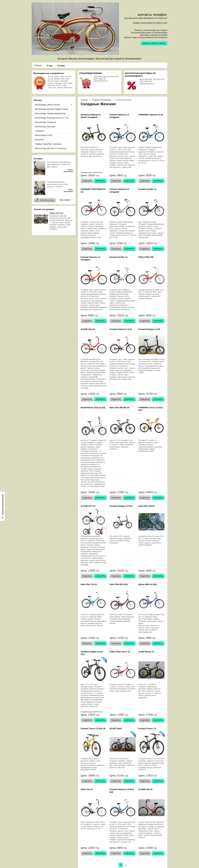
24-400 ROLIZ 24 (146, 652)
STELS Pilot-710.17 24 (120, 652)
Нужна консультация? (2, 504)
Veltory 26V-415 (56, 213)
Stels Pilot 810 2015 (119, 584)
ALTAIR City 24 (88, 329)
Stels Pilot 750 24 (146, 506)
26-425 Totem (116, 729)
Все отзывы (65, 200)
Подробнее (87, 181)
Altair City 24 (87, 789)
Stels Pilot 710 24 (89, 584)
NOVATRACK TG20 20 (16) (93, 408)
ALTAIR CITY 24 (88, 506)
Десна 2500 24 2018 (148, 584)
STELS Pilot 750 (146, 257)
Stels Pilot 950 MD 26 (119, 408)
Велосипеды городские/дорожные (51, 113)
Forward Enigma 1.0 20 (149, 329)
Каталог (38, 65)
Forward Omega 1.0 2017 (121, 506)
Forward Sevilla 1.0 (147, 189)
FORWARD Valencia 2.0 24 (151, 115)
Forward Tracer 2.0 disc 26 (93, 729)
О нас (50, 65)
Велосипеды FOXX (44, 135)
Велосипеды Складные (46, 122)
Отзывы (61, 65)
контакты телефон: (153, 15)
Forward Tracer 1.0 (147, 729)
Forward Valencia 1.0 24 (121, 329)
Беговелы (39, 140)
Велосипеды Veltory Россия (48, 105)
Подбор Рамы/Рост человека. (49, 144)
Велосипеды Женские (45, 127)
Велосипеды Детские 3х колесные (51, 148)
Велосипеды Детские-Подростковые (52, 109)
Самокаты (40, 131)
